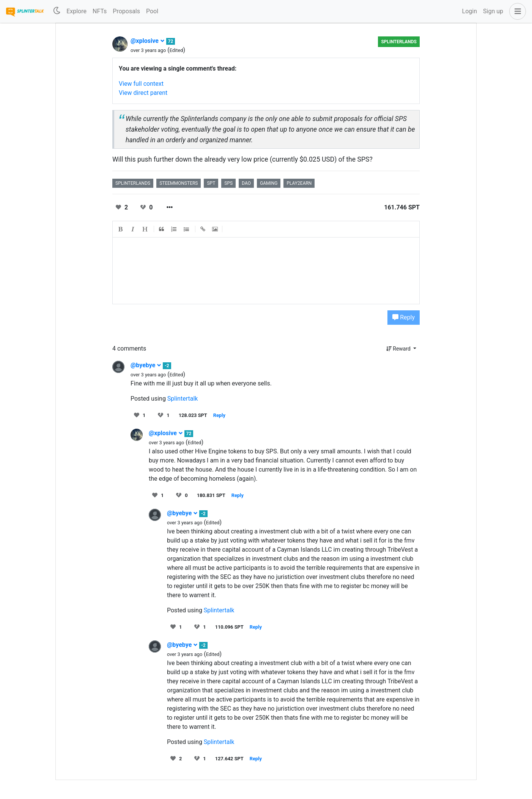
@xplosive (148, 41)
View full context (141, 84)
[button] (516, 11)
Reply (404, 317)
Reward (399, 349)
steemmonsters (179, 183)
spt (211, 183)
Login (470, 11)
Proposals (126, 11)
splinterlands (399, 42)
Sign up (493, 11)
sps (228, 183)
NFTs (100, 11)
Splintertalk (183, 399)
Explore (76, 11)
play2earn (299, 183)
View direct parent (143, 93)
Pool (152, 11)
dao (246, 183)
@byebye (146, 365)
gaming (269, 183)
